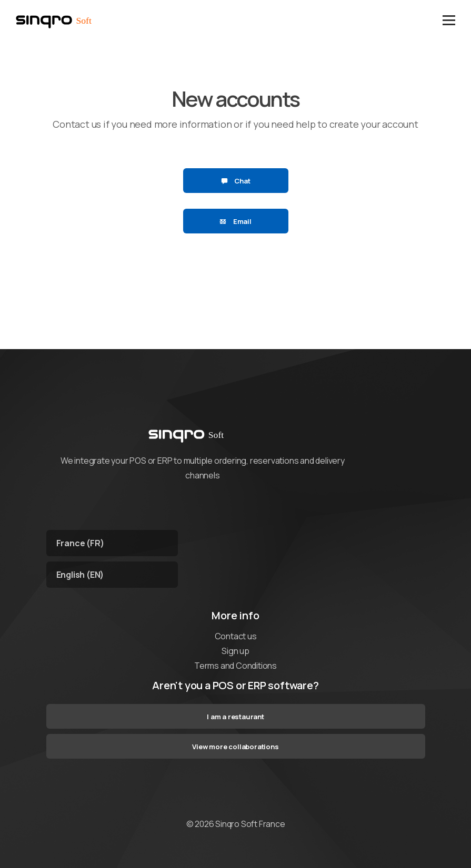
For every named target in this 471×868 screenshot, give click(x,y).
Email (235, 221)
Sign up (235, 651)
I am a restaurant (235, 717)
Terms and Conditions (235, 666)
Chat (236, 181)
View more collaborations (235, 747)
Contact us (236, 636)
